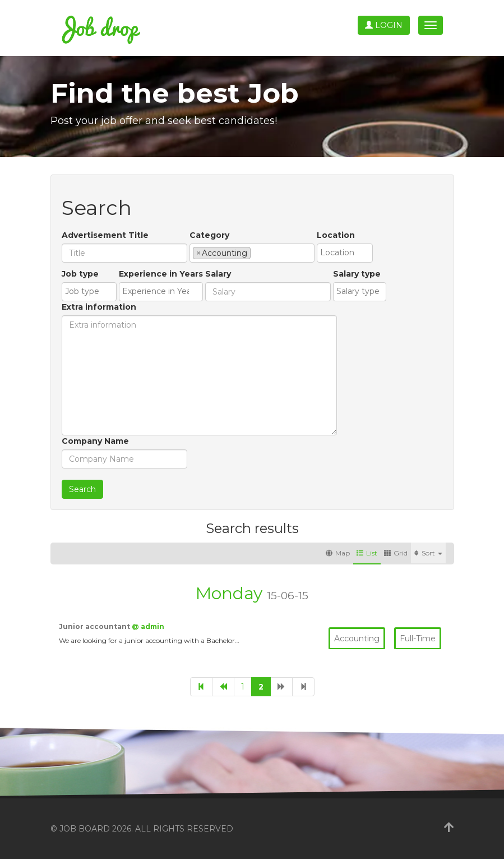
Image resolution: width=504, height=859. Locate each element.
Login (384, 25)
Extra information (99, 307)
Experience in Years (161, 274)
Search (82, 489)
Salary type (357, 274)
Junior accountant (95, 626)
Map (338, 553)
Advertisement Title (105, 235)
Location (336, 235)
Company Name (95, 441)
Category (209, 235)
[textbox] (256, 252)
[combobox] (252, 253)
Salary (218, 274)
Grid (396, 553)
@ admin (148, 626)
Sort (428, 553)
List (367, 553)
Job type (80, 274)
